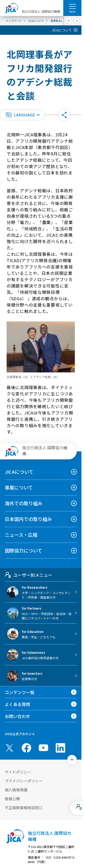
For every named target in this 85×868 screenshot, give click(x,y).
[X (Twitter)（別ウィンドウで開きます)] (9, 748)
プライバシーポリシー (24, 781)
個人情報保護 (16, 790)
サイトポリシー (18, 772)
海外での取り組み (24, 503)
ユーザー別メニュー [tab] (28, 575)
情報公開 (12, 799)
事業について (19, 487)
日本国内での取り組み (28, 519)
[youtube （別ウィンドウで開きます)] (43, 748)
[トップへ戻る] (72, 760)
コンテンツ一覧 (20, 692)
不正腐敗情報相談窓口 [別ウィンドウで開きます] (24, 808)
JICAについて (62, 30)
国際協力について (23, 550)
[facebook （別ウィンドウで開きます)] (26, 748)
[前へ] (69, 21)
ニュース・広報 (21, 535)
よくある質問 (17, 704)
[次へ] (77, 21)
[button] (22, 115)
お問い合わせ (17, 716)
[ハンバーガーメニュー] (72, 6)
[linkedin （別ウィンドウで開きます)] (60, 748)
